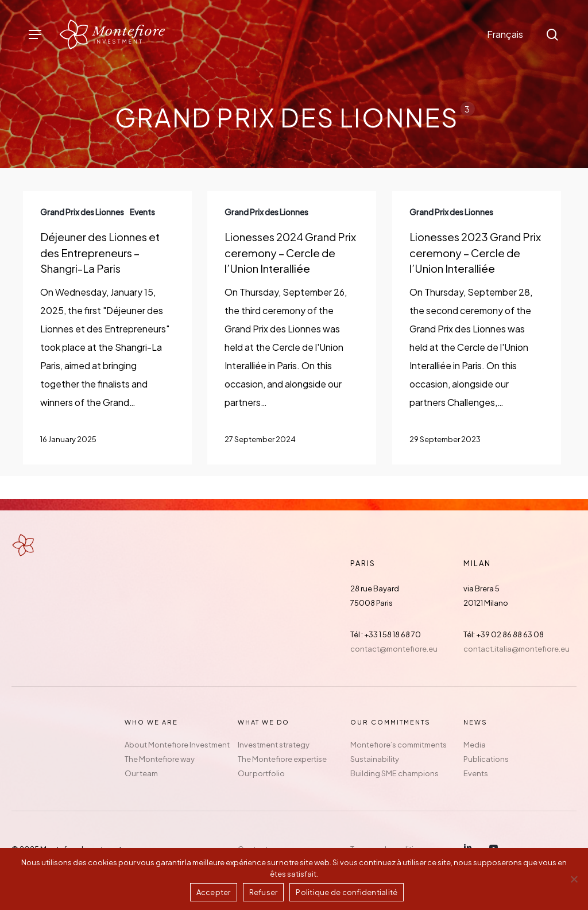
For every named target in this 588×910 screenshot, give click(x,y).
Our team (141, 773)
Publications (486, 759)
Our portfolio (261, 773)
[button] (35, 35)
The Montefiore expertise (282, 759)
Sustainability (375, 759)
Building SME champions (394, 773)
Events (476, 773)
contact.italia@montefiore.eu (517, 649)
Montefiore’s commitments (399, 745)
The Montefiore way (160, 759)
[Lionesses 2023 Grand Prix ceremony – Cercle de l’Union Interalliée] (477, 328)
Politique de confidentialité (347, 892)
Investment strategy (274, 745)
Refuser (264, 892)
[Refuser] (574, 879)
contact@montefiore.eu (394, 649)
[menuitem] (505, 34)
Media (475, 745)
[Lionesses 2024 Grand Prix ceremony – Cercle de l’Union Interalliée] (292, 328)
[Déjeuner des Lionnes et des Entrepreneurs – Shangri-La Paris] (107, 328)
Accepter (214, 892)
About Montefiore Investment (177, 745)
